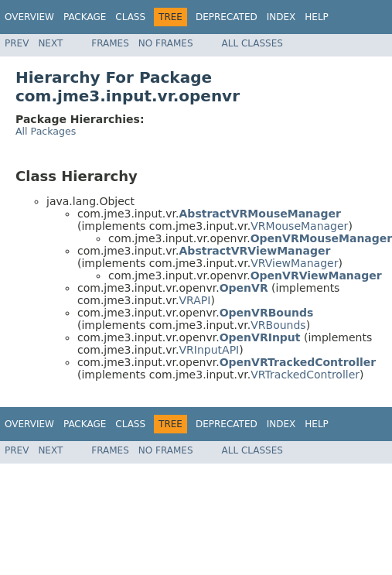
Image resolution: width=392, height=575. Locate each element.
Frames (110, 43)
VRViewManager (294, 263)
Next (50, 43)
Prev (17, 43)
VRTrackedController (305, 375)
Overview (29, 17)
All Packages (46, 131)
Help (317, 17)
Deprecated (227, 17)
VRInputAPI (210, 350)
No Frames (166, 43)
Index (281, 17)
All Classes (252, 43)
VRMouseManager (299, 226)
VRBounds (278, 325)
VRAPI (195, 300)
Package (85, 17)
